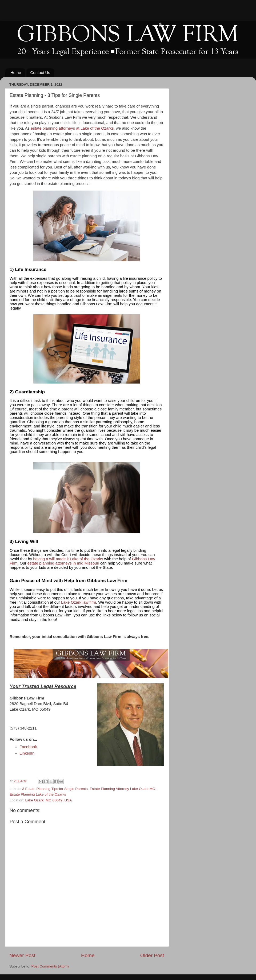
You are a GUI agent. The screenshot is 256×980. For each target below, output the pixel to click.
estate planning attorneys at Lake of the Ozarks (72, 128)
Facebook (28, 747)
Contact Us (40, 73)
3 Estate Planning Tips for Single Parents (55, 789)
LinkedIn (27, 753)
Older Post (152, 955)
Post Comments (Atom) (50, 966)
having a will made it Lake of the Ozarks (68, 559)
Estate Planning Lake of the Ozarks (38, 794)
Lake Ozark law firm (79, 602)
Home (16, 73)
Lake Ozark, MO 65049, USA (49, 800)
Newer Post (22, 955)
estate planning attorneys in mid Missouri (63, 563)
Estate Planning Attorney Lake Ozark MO (122, 789)
